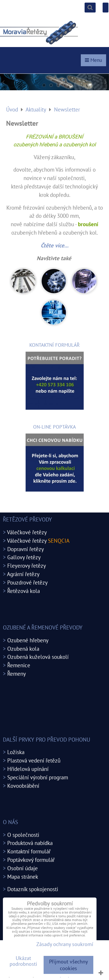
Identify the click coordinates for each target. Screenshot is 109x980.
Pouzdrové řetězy (27, 582)
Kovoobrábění (23, 786)
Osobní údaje (23, 868)
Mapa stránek (23, 876)
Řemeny (17, 674)
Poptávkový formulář (31, 860)
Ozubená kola (23, 649)
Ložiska (16, 752)
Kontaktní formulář (29, 851)
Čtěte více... (55, 245)
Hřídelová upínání (28, 769)
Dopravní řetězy (26, 549)
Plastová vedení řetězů (34, 760)
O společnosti (23, 835)
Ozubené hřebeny (28, 640)
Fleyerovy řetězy (27, 565)
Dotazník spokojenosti (33, 889)
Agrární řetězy (23, 574)
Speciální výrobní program (38, 777)
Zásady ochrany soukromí (65, 944)
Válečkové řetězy (27, 532)
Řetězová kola (24, 591)
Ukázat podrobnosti (23, 961)
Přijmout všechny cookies (68, 965)
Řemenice (19, 665)
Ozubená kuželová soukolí (38, 657)
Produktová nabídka (30, 843)
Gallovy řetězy (24, 557)
